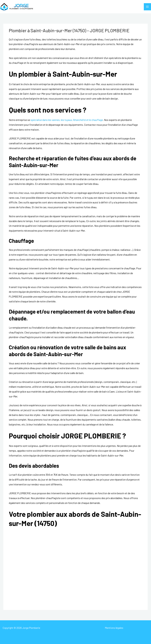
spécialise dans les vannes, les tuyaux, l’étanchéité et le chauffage (67, 120)
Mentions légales (114, 628)
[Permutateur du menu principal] (147, 7)
